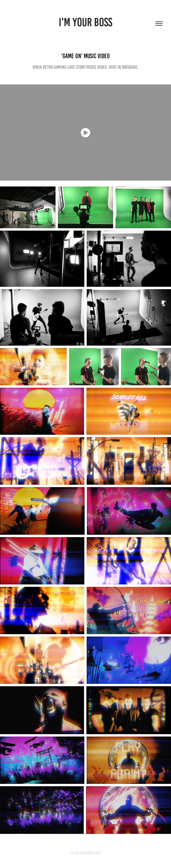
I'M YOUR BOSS (85, 22)
